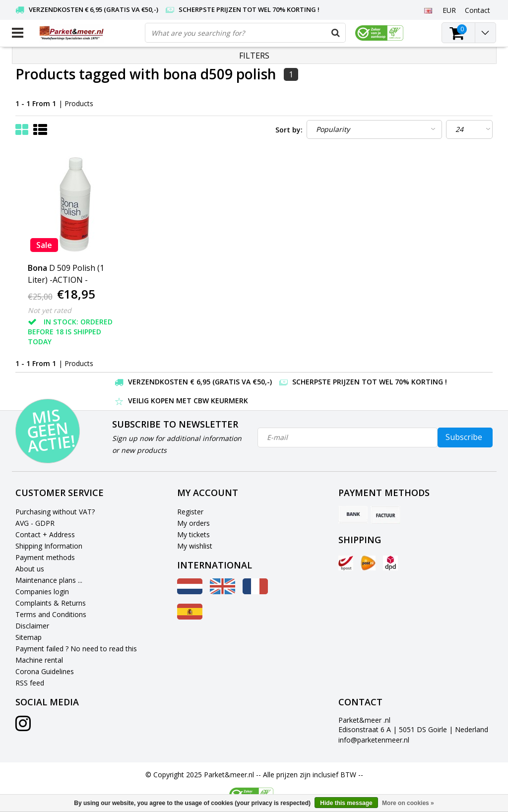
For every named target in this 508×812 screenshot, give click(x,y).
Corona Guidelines (45, 671)
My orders (193, 523)
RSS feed (30, 683)
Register (190, 512)
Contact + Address (45, 534)
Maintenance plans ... (49, 580)
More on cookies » (408, 803)
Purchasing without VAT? (55, 512)
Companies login (42, 592)
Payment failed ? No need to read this (76, 649)
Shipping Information (49, 546)
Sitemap (29, 637)
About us (30, 569)
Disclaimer (32, 626)
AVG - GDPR (35, 523)
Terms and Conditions (51, 614)
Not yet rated (50, 310)
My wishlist (195, 546)
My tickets (193, 534)
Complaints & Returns (51, 603)
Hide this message (346, 803)
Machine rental (39, 660)
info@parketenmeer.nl (374, 740)
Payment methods (45, 557)
